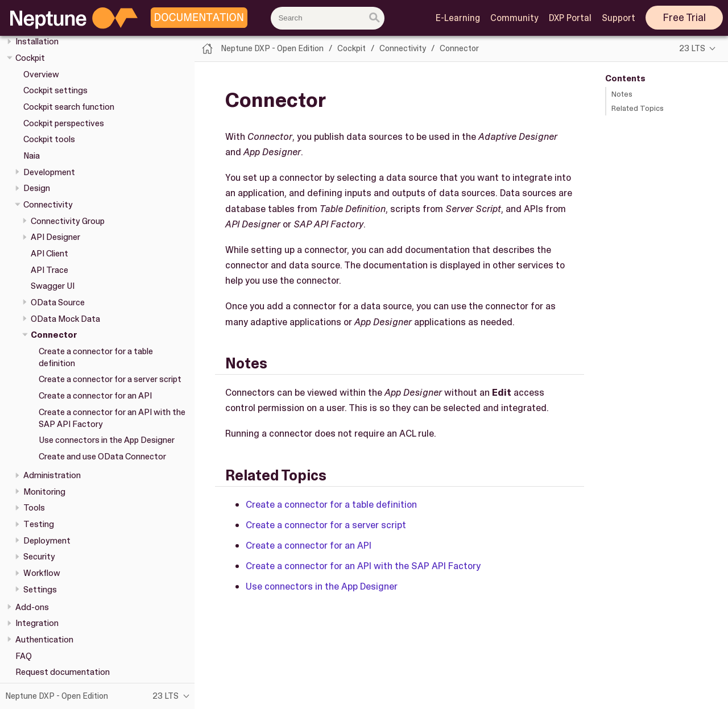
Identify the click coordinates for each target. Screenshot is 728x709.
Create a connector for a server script (110, 379)
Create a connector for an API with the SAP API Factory (363, 566)
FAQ (24, 656)
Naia (32, 156)
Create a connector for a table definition (331, 504)
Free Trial (684, 18)
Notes (622, 94)
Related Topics (638, 108)
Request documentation (63, 672)
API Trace (49, 270)
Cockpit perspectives (64, 123)
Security (39, 557)
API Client (49, 254)
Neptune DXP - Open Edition (272, 48)
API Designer (55, 237)
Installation (37, 42)
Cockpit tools (49, 139)
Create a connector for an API (95, 396)
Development (49, 172)
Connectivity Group (68, 221)
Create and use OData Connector (102, 457)
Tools (34, 508)
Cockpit (30, 58)
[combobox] (328, 18)
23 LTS (692, 48)
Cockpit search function (69, 107)
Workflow (42, 573)
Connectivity (48, 205)
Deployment (47, 541)
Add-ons (32, 607)
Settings (40, 590)
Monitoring (44, 492)
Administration (52, 475)
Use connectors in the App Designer (107, 440)
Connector (54, 335)
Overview (41, 74)
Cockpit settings (55, 90)
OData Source (58, 302)
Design (37, 188)
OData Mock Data (65, 319)
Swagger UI (53, 286)
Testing (39, 524)
